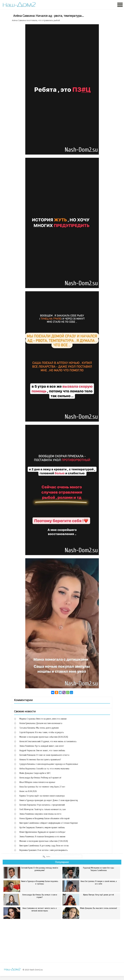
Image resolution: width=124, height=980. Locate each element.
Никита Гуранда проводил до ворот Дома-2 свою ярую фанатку (49, 800)
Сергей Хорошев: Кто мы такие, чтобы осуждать (42, 732)
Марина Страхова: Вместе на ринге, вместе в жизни (43, 719)
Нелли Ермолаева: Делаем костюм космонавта (41, 723)
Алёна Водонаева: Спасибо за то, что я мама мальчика (44, 769)
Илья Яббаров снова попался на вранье (37, 782)
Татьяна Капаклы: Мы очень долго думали (39, 728)
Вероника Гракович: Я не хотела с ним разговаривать (44, 850)
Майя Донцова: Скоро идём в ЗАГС (35, 773)
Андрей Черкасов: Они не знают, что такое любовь (42, 750)
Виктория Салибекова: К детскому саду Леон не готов (44, 846)
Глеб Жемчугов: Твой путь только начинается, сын (43, 809)
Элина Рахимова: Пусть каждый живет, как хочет (42, 746)
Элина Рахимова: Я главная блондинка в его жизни (42, 837)
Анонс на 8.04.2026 (28, 791)
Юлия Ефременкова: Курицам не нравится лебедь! (42, 832)
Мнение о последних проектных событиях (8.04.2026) (44, 737)
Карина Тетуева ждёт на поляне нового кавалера (42, 796)
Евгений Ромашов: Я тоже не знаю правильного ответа (44, 755)
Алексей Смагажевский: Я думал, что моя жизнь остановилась (48, 741)
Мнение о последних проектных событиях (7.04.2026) (44, 841)
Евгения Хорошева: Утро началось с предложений (42, 805)
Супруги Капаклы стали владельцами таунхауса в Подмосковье (49, 764)
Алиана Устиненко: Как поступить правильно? (40, 760)
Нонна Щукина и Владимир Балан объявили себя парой (44, 818)
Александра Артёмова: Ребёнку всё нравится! (40, 778)
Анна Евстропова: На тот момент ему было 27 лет (42, 787)
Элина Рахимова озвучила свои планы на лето (40, 814)
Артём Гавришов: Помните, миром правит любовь (42, 828)
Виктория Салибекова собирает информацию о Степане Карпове (49, 823)
